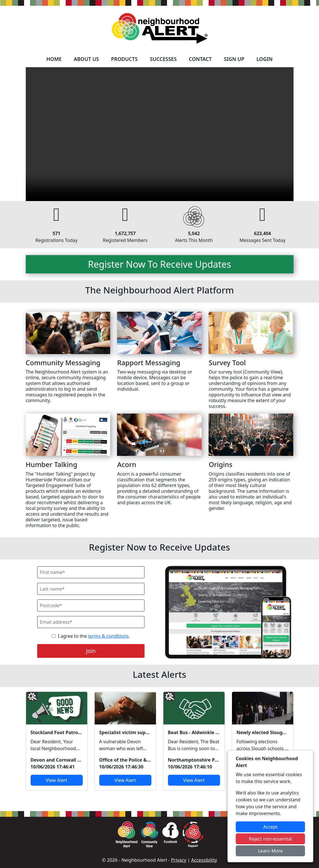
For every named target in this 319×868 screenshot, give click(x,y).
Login (265, 59)
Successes (163, 59)
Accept (270, 827)
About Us (86, 59)
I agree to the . (94, 636)
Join (91, 651)
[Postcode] (91, 605)
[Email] (91, 622)
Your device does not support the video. (160, 134)
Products (124, 59)
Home (54, 59)
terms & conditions (108, 636)
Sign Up (234, 59)
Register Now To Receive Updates (160, 264)
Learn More (271, 851)
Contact (200, 59)
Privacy (179, 860)
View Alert (57, 780)
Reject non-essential (271, 839)
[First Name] (91, 572)
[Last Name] (91, 589)
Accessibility (204, 860)
